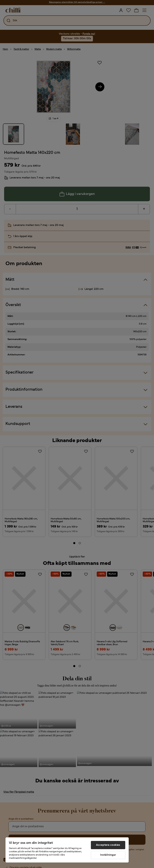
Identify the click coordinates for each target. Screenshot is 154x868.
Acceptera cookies (108, 845)
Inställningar (108, 855)
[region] (67, 850)
